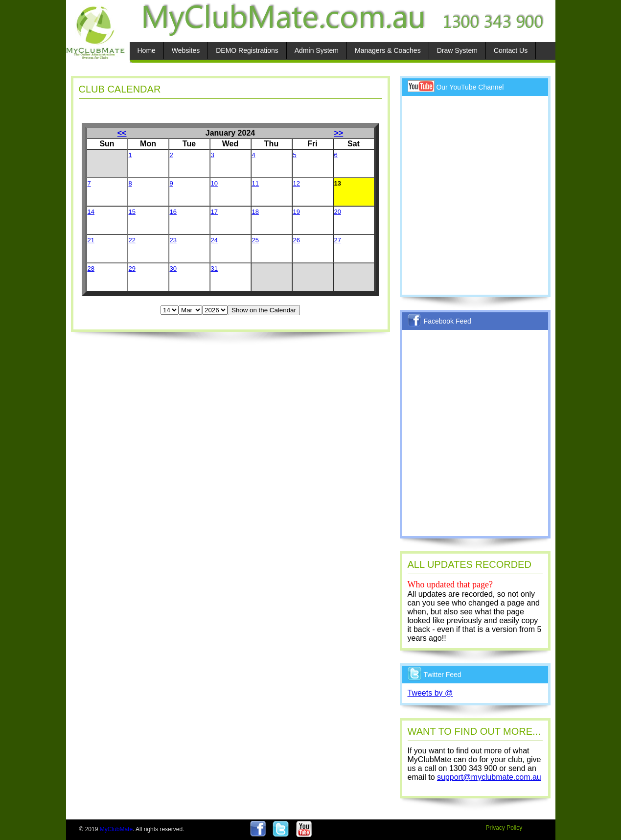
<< (122, 133)
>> (339, 133)
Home (147, 50)
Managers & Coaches (388, 50)
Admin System (317, 50)
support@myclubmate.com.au (489, 777)
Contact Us (511, 50)
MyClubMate (116, 829)
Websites (186, 50)
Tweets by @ (430, 693)
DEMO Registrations (247, 50)
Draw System (457, 50)
